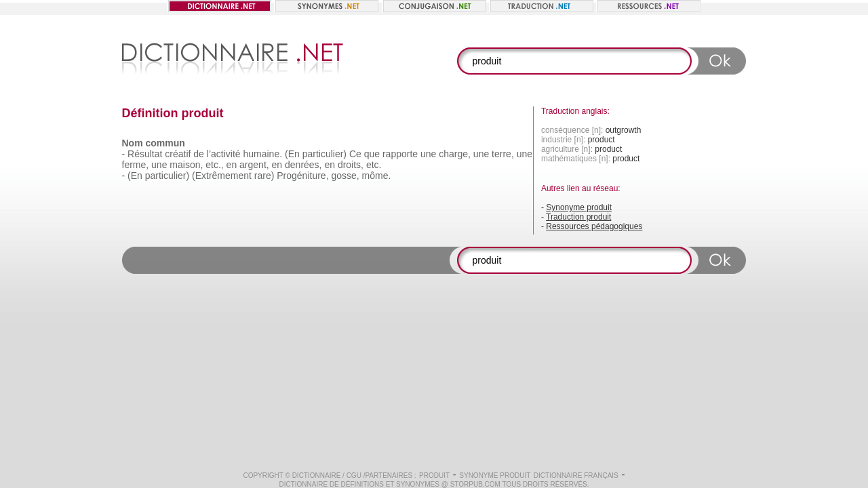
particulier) (324, 154)
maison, (186, 165)
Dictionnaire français (576, 475)
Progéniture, (302, 176)
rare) (264, 176)
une (428, 154)
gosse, (345, 176)
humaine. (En (271, 154)
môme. (377, 176)
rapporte (400, 154)
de (199, 154)
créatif (178, 154)
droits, (351, 165)
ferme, (136, 165)
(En (135, 176)
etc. (374, 165)
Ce (355, 154)
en (232, 165)
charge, (455, 154)
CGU (354, 475)
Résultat (145, 154)
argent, (254, 165)
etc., (214, 165)
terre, (503, 154)
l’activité (224, 154)
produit (434, 475)
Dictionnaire (317, 475)
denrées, (303, 165)
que (372, 154)
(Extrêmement (222, 176)
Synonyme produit (579, 207)
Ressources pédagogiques (594, 226)
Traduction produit (578, 217)
